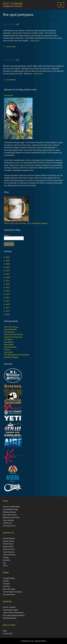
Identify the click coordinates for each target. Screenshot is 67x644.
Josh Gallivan (9, 342)
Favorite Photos (9, 595)
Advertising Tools (10, 618)
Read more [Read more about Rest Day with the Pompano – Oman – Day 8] (35, 41)
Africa (5, 565)
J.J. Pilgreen (8, 339)
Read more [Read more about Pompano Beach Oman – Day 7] (38, 74)
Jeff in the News (9, 589)
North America (9, 549)
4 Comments (11, 47)
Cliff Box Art (8, 523)
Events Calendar (9, 607)
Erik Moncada (9, 332)
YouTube (6, 586)
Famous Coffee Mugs (11, 507)
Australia (6, 560)
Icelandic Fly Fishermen (13, 337)
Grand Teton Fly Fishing (13, 334)
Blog (5, 631)
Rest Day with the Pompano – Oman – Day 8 (31, 20)
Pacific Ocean (8, 544)
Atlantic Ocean (9, 541)
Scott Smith (8, 352)
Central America (9, 555)
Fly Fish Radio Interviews (13, 592)
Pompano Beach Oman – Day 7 (23, 56)
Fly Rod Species (9, 538)
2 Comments (11, 80)
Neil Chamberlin (10, 347)
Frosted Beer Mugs (10, 509)
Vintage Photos (9, 578)
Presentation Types (10, 610)
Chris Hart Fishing (11, 327)
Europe (6, 557)
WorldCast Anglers (11, 357)
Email (7, 235)
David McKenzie (10, 329)
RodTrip (7, 350)
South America (9, 552)
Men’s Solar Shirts (10, 515)
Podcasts (6, 584)
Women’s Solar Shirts (11, 517)
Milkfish (43, 641)
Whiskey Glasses (9, 512)
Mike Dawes (9, 344)
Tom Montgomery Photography (16, 355)
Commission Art (9, 526)
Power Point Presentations (13, 613)
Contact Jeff (8, 95)
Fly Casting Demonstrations (14, 615)
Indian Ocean (8, 546)
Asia (5, 563)
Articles (6, 581)
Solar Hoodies (8, 520)
